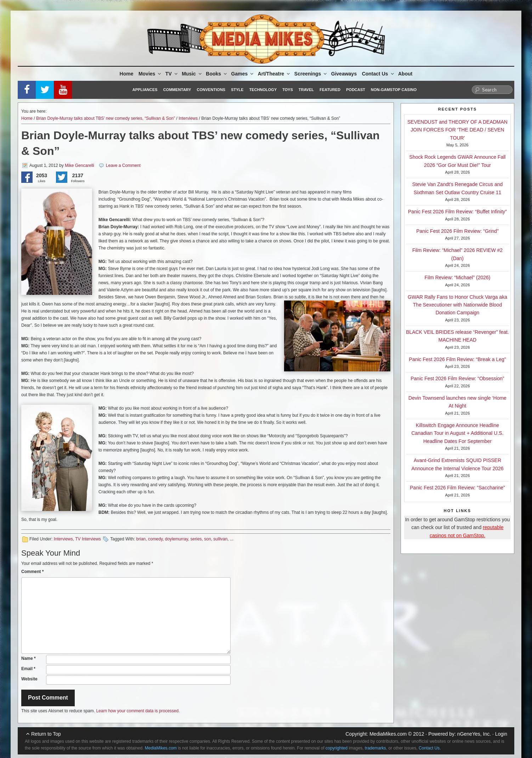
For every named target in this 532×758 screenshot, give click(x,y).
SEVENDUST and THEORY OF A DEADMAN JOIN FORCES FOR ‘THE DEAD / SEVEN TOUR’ (457, 130)
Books (217, 74)
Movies (150, 74)
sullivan (220, 539)
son (207, 539)
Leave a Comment (123, 165)
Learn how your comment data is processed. (138, 711)
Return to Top (46, 734)
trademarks (375, 748)
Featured (330, 90)
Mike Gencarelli (80, 165)
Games (243, 74)
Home (127, 74)
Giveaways (344, 74)
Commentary (177, 90)
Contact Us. (430, 748)
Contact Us (378, 74)
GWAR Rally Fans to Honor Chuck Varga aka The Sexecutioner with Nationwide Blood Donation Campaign (457, 305)
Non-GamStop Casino (394, 90)
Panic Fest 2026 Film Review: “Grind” (457, 231)
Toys (288, 90)
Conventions (211, 90)
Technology (263, 90)
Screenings (311, 74)
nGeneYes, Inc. (474, 734)
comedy (155, 539)
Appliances (145, 90)
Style (237, 90)
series (196, 539)
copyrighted (336, 748)
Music (192, 74)
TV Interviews (88, 539)
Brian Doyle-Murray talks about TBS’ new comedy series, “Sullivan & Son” (106, 118)
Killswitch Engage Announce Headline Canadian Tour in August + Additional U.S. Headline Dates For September (457, 433)
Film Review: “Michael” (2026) (458, 277)
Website (29, 679)
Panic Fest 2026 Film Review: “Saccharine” (457, 488)
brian (141, 539)
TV (172, 74)
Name (29, 658)
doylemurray (177, 539)
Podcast (356, 90)
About (405, 74)
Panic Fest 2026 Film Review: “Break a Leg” (458, 359)
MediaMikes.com (388, 734)
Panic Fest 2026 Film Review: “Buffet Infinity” (457, 212)
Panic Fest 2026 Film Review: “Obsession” (457, 378)
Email (28, 669)
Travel (306, 90)
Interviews (188, 118)
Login (501, 734)
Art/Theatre (275, 74)
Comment (32, 572)
